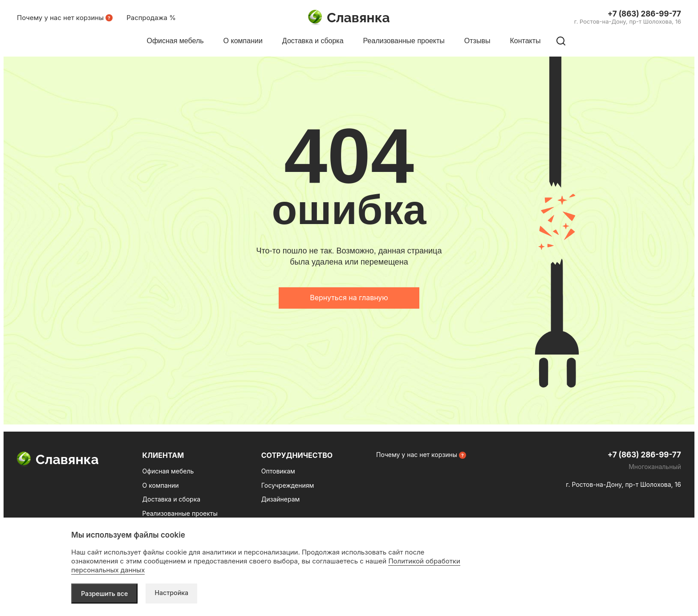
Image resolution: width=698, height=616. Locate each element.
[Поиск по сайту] (561, 41)
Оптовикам (278, 471)
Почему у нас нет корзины (60, 18)
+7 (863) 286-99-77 (644, 14)
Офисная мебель (168, 471)
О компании (161, 485)
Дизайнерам (281, 499)
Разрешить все (106, 593)
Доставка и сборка (171, 499)
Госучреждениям (288, 485)
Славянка (349, 18)
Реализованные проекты (180, 513)
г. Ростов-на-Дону (628, 21)
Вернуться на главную (349, 298)
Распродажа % (151, 18)
